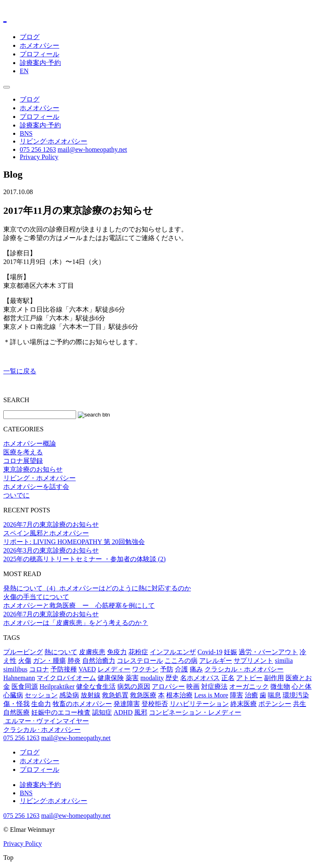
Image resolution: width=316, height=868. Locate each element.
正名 (228, 678)
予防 (167, 669)
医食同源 (25, 686)
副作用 (274, 678)
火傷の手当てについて (36, 597)
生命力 (41, 704)
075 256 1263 (38, 149)
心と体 (302, 686)
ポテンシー (275, 704)
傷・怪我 (16, 704)
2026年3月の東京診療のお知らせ (51, 550)
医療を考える (23, 452)
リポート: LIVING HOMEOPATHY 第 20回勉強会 (74, 542)
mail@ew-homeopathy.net (92, 149)
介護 (181, 669)
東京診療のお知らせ (33, 469)
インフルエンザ (173, 652)
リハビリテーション (199, 704)
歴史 (172, 678)
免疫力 (117, 652)
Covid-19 (210, 652)
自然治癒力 (99, 661)
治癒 (251, 695)
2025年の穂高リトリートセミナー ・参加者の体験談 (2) (85, 559)
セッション (41, 695)
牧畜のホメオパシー (82, 704)
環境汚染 (296, 695)
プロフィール (39, 54)
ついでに (16, 495)
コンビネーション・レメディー (195, 712)
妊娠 (230, 652)
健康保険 (111, 678)
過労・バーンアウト (268, 652)
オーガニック (249, 686)
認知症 (102, 712)
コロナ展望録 (23, 461)
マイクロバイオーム (66, 678)
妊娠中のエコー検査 (61, 712)
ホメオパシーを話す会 (36, 487)
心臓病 (13, 695)
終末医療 (244, 704)
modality (152, 678)
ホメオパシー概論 (30, 443)
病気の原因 (134, 686)
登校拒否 (155, 704)
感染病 (69, 695)
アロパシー (168, 686)
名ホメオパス (200, 678)
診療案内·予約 (40, 63)
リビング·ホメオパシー (53, 141)
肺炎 (74, 661)
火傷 (25, 661)
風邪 (141, 712)
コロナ (39, 669)
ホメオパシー (39, 45)
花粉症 (138, 652)
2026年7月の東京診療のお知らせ (51, 524)
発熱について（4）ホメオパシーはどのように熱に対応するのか (97, 588)
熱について (61, 652)
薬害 (132, 678)
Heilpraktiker (57, 686)
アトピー (249, 678)
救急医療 (143, 695)
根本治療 (179, 695)
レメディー (114, 669)
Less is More (211, 695)
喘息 (274, 695)
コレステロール (140, 661)
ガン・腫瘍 (49, 661)
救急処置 (115, 695)
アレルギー (216, 661)
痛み (196, 669)
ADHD (123, 712)
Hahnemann (19, 678)
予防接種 (64, 669)
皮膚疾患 (92, 652)
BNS (26, 133)
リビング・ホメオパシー (39, 478)
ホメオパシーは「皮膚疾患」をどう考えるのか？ (76, 623)
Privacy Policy (39, 157)
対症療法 (214, 686)
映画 (193, 686)
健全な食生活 (96, 686)
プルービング (23, 652)
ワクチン (145, 669)
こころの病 (181, 661)
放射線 (91, 695)
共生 (300, 704)
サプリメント (253, 661)
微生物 (280, 686)
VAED (87, 669)
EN (24, 71)
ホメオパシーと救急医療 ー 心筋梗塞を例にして (79, 605)
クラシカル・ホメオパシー (244, 669)
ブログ (30, 37)
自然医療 (16, 712)
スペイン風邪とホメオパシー (46, 533)
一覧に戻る (20, 371)
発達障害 (127, 704)
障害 (237, 695)
